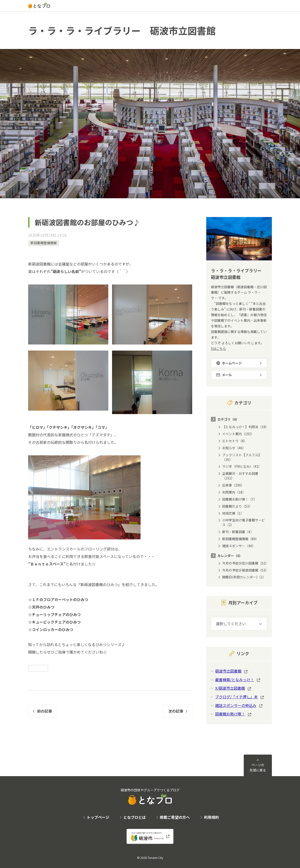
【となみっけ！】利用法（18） (245, 427)
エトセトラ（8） (235, 441)
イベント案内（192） (238, 434)
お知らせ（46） (234, 448)
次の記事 (176, 711)
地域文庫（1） (233, 513)
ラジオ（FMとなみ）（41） (242, 466)
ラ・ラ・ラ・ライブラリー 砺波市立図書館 (122, 30)
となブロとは (135, 817)
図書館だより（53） (237, 506)
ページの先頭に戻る (258, 767)
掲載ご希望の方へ (175, 817)
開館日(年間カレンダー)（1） (244, 577)
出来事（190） (233, 485)
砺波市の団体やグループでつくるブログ (150, 796)
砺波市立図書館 (228, 671)
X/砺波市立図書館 (230, 688)
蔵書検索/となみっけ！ (235, 680)
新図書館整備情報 (44, 243)
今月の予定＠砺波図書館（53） (245, 570)
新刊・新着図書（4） (238, 532)
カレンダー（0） (230, 556)
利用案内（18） (234, 492)
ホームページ (232, 363)
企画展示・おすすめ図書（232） (240, 476)
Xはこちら (218, 348)
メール (227, 375)
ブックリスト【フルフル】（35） (242, 457)
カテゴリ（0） (228, 419)
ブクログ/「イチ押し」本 (236, 697)
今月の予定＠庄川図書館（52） (245, 563)
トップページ (98, 817)
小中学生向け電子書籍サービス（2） (244, 522)
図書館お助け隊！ (230, 714)
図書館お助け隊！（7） (240, 499)
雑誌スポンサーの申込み (236, 705)
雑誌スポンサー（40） (239, 546)
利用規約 (211, 817)
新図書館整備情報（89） (240, 539)
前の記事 (45, 711)
